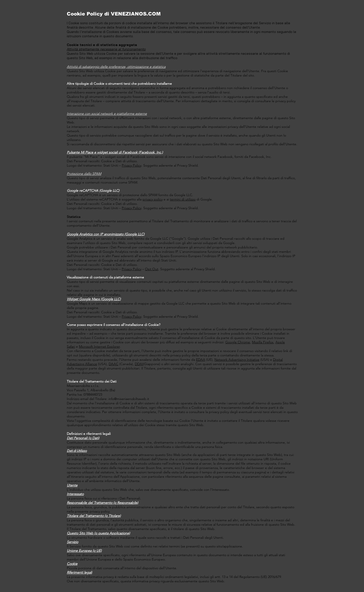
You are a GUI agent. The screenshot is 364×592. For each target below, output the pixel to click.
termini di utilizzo (183, 199)
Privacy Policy (132, 165)
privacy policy (153, 199)
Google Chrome (238, 342)
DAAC (114, 364)
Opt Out (152, 269)
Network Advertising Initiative (237, 360)
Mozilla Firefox (263, 342)
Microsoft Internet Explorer (99, 346)
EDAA (201, 360)
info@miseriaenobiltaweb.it (129, 399)
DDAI (139, 364)
